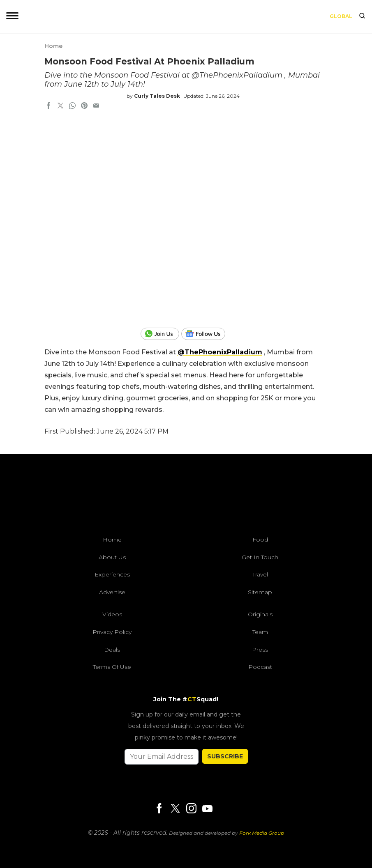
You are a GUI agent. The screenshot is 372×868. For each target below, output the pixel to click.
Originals (260, 614)
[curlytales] (186, 497)
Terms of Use (112, 667)
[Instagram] (191, 809)
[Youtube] (207, 809)
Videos (112, 614)
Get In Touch (260, 557)
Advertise (112, 592)
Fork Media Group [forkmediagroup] (262, 833)
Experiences (112, 574)
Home (53, 46)
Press (260, 650)
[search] (362, 16)
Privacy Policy (112, 632)
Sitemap (260, 592)
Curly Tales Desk (157, 96)
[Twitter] (175, 809)
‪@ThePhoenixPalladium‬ (220, 352)
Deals (112, 650)
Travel (260, 574)
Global (341, 16)
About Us (112, 557)
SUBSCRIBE (225, 756)
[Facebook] (159, 809)
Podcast (260, 667)
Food (260, 540)
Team (260, 632)
